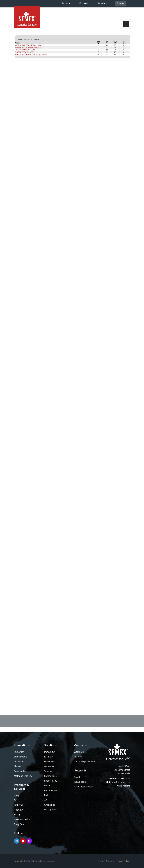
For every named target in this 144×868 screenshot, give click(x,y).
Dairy (17, 795)
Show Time (50, 785)
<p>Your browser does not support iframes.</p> (72, 361)
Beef (16, 800)
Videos (103, 4)
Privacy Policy (123, 861)
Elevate (18, 766)
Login (120, 4)
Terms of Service (106, 861)
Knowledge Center (83, 787)
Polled (47, 795)
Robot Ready (51, 781)
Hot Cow (18, 810)
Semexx (48, 771)
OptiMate (19, 761)
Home (66, 4)
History (78, 757)
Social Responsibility (84, 761)
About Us (79, 752)
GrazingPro (50, 805)
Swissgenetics (51, 810)
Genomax (49, 766)
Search (84, 4)
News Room (80, 782)
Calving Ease (50, 776)
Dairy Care (19, 824)
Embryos (18, 805)
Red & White (50, 790)
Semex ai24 (20, 771)
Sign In (78, 777)
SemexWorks (21, 757)
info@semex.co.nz (121, 782)
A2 (45, 800)
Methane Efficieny (23, 776)
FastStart (49, 757)
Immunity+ (19, 752)
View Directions (123, 786)
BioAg (17, 815)
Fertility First (50, 761)
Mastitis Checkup (23, 819)
